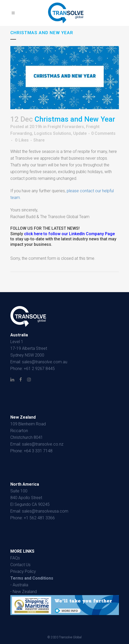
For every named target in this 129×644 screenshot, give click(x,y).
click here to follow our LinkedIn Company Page (69, 234)
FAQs (15, 558)
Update (80, 133)
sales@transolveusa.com (45, 511)
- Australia (19, 585)
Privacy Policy (23, 571)
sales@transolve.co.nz (43, 444)
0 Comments (103, 133)
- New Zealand (24, 592)
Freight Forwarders (66, 127)
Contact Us (20, 565)
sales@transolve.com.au (45, 362)
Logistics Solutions (53, 133)
